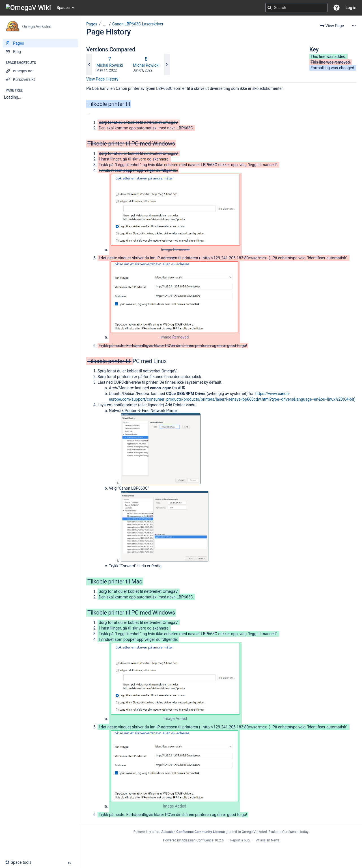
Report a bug (240, 840)
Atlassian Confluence (198, 840)
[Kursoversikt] (40, 79)
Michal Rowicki (110, 65)
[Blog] (40, 52)
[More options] (354, 26)
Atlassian (221, 853)
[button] (337, 8)
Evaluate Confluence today (288, 832)
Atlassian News (268, 840)
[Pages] (40, 43)
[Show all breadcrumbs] (104, 24)
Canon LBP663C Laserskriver (138, 24)
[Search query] (296, 8)
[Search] (270, 8)
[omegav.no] (40, 71)
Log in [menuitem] (351, 8)
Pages (92, 24)
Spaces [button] (63, 8)
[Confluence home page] (28, 8)
